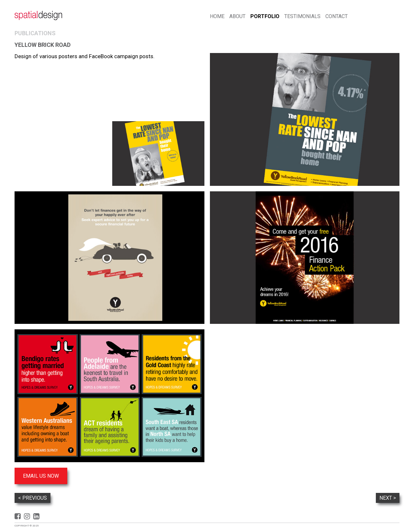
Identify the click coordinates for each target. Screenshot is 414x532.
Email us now (41, 476)
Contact (337, 16)
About (237, 16)
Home (217, 16)
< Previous (33, 498)
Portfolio (265, 16)
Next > (388, 498)
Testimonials (302, 16)
